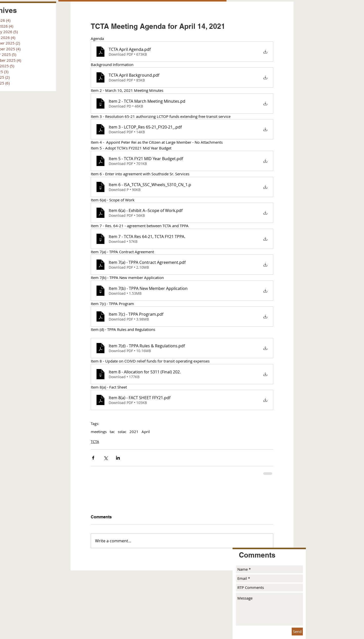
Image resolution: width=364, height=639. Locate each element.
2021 (134, 432)
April (146, 432)
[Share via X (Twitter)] (106, 458)
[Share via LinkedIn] (118, 458)
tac (112, 432)
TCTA (95, 442)
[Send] (297, 632)
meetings (99, 432)
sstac (122, 432)
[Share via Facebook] (93, 458)
